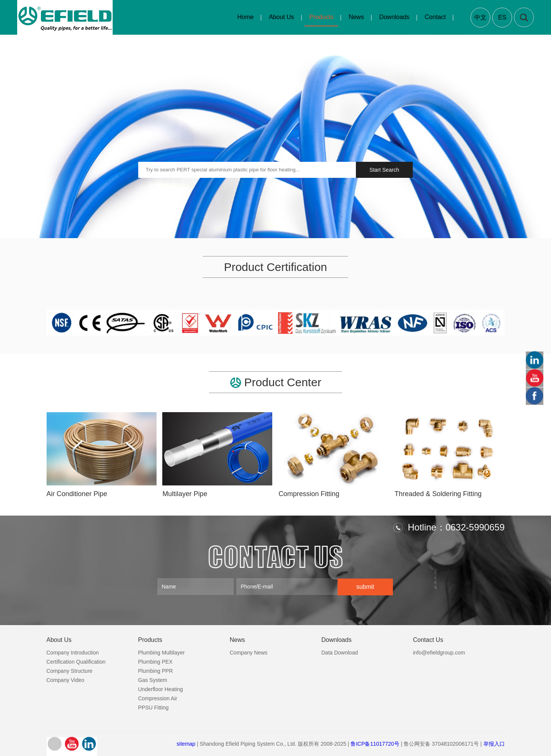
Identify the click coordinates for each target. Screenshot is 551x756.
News (356, 17)
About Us (281, 17)
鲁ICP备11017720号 (375, 743)
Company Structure (70, 671)
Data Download (340, 652)
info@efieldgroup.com (439, 652)
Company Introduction (73, 652)
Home (245, 17)
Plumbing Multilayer (162, 652)
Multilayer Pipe (185, 494)
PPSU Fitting (154, 707)
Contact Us (428, 639)
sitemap (186, 743)
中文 (480, 17)
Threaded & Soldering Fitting (438, 494)
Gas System (153, 680)
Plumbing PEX (155, 661)
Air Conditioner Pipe (77, 494)
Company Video (65, 680)
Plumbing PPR (156, 671)
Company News (249, 652)
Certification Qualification (76, 661)
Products (321, 17)
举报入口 (494, 743)
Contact (435, 17)
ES (502, 17)
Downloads (394, 17)
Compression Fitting (309, 494)
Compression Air (158, 698)
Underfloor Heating (161, 689)
